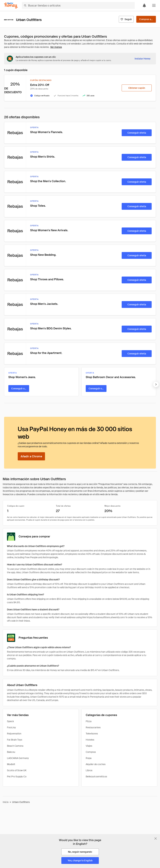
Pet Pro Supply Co (17, 776)
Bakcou (11, 752)
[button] (154, 5)
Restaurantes (93, 727)
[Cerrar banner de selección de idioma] (156, 839)
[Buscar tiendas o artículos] (78, 5)
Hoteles (90, 740)
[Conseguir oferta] (137, 133)
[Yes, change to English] (80, 861)
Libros (89, 770)
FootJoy (11, 727)
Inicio (6, 802)
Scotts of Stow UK (17, 770)
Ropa (89, 758)
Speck (10, 721)
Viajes (89, 746)
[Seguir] (126, 19)
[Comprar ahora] (146, 19)
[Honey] (11, 6)
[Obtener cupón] (137, 88)
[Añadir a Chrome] (31, 456)
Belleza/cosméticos (96, 776)
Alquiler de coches (96, 764)
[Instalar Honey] (143, 59)
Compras (91, 752)
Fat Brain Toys (15, 740)
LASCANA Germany (18, 758)
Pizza (89, 721)
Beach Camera (15, 746)
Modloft (11, 764)
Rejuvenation (14, 734)
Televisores (92, 734)
